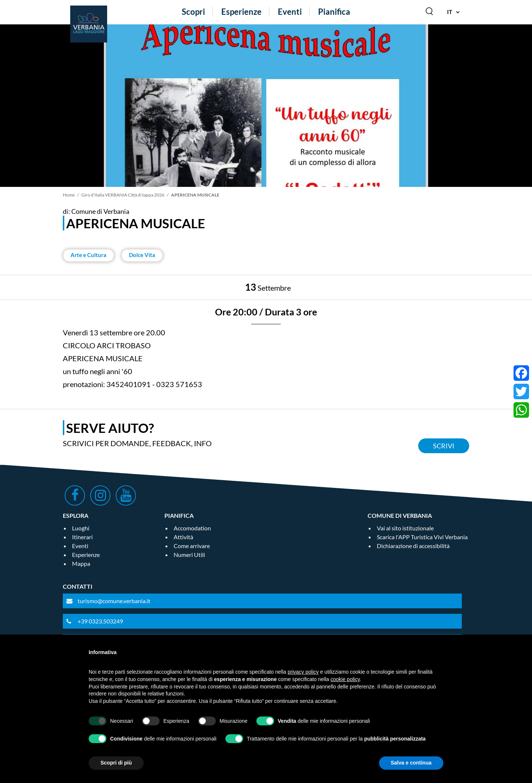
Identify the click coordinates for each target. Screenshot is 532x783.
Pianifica (334, 12)
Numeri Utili (189, 555)
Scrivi (444, 446)
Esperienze (241, 12)
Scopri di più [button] (116, 763)
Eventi (290, 12)
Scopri (193, 12)
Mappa (81, 563)
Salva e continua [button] (411, 763)
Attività (183, 537)
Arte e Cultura (88, 255)
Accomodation (192, 528)
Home (69, 195)
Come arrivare (192, 546)
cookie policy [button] (345, 679)
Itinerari (82, 537)
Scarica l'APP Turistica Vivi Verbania (422, 537)
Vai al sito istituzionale (405, 528)
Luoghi (81, 528)
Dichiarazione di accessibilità (413, 546)
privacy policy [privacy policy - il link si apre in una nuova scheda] (303, 672)
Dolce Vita (142, 255)
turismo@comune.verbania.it (114, 601)
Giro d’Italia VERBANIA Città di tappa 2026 (123, 195)
